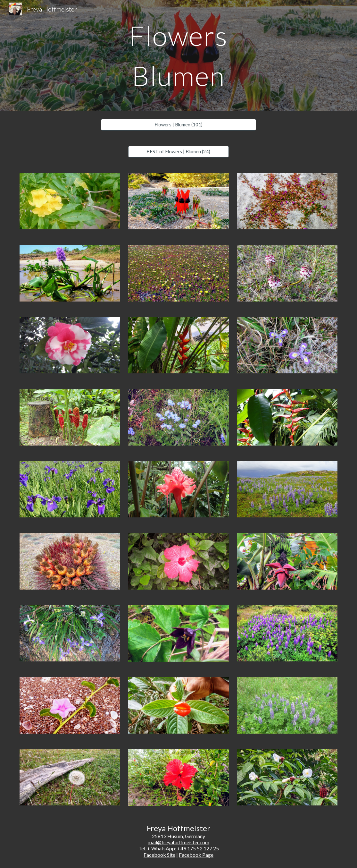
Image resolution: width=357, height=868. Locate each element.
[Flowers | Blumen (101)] (178, 125)
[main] (178, 56)
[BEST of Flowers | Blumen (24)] (178, 152)
